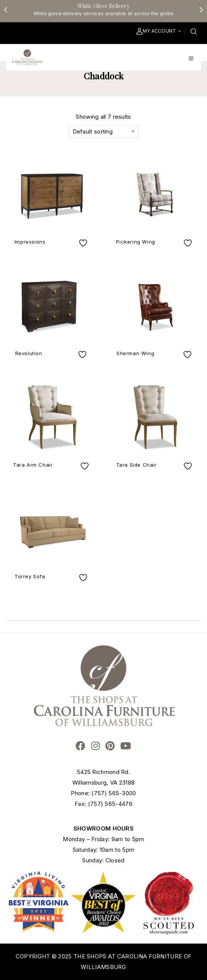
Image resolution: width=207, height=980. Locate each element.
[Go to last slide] (6, 9)
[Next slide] (201, 9)
